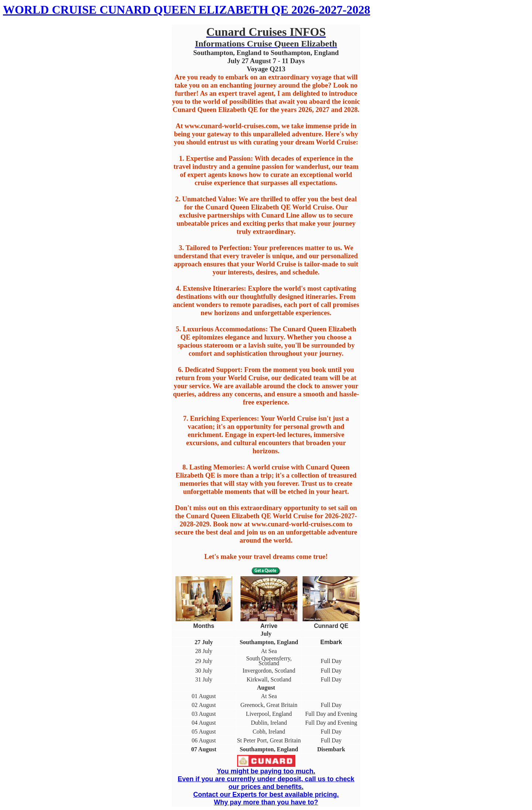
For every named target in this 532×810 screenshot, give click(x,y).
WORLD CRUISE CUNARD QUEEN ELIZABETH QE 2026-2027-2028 (187, 10)
